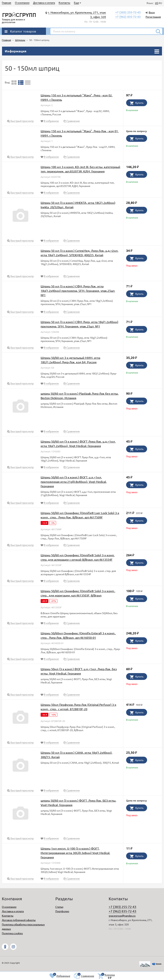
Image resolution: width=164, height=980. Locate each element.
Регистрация (153, 17)
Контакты (64, 3)
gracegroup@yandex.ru (122, 916)
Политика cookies (12, 933)
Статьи (59, 907)
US (157, 3)
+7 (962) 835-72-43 (128, 17)
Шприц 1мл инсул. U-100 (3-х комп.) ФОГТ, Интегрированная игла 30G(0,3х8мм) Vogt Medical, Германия (75, 853)
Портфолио (62, 911)
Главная (7, 3)
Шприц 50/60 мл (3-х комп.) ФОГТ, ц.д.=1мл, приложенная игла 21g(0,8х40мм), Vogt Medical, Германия (74, 482)
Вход (152, 12)
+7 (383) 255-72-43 (128, 12)
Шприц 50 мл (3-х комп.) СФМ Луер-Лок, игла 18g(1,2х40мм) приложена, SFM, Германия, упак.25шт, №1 (78, 291)
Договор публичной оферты (19, 920)
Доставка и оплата (44, 3)
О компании (22, 3)
